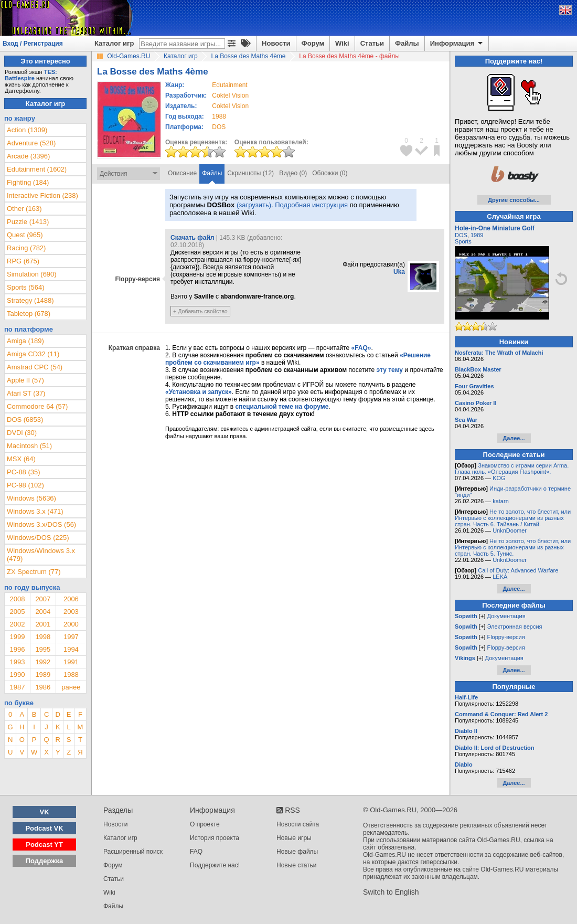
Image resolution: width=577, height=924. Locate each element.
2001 (43, 624)
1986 (43, 687)
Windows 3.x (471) (35, 511)
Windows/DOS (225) (38, 538)
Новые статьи (297, 865)
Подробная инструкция (311, 205)
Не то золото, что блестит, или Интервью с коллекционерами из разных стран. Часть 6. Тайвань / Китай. (513, 518)
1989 (43, 675)
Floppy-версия (506, 637)
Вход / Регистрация (33, 44)
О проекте (205, 824)
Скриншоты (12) (250, 173)
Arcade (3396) (28, 156)
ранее (71, 687)
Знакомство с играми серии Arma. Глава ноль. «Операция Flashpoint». (512, 469)
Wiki (342, 43)
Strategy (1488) (30, 300)
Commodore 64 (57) (37, 406)
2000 (71, 624)
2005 (17, 612)
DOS (461, 235)
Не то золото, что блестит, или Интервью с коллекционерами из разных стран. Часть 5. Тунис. (513, 547)
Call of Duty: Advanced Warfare (518, 570)
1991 (71, 662)
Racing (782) (26, 248)
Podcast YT (44, 845)
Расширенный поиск (133, 852)
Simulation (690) (32, 274)
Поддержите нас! (215, 865)
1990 (17, 675)
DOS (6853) (25, 419)
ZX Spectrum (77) (34, 572)
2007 (43, 599)
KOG (499, 478)
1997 (71, 637)
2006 (71, 599)
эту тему (390, 370)
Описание (182, 173)
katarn (501, 501)
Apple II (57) (25, 380)
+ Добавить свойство (200, 311)
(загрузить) (254, 205)
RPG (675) (23, 261)
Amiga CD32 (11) (33, 354)
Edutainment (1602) (37, 169)
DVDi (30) (22, 433)
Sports (463, 241)
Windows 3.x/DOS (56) (41, 524)
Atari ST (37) (26, 393)
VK (45, 812)
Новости (276, 43)
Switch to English (391, 892)
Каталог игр (114, 43)
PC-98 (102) (25, 485)
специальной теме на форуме (282, 407)
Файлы (407, 43)
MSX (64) (21, 459)
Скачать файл (192, 238)
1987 (17, 687)
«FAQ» (361, 348)
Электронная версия (514, 626)
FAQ (196, 852)
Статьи (372, 43)
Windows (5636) (31, 498)
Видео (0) (293, 173)
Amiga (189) (25, 341)
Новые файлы (297, 852)
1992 (43, 662)
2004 (43, 612)
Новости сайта (298, 824)
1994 (71, 649)
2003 (71, 612)
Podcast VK (44, 828)
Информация (457, 44)
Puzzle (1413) (28, 222)
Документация (506, 616)
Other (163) (24, 209)
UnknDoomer (510, 530)
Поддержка (45, 861)
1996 (17, 649)
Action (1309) (27, 130)
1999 (17, 637)
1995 (43, 649)
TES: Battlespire (31, 75)
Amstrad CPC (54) (35, 367)
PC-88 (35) (24, 472)
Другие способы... (514, 200)
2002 (17, 624)
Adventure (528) (31, 143)
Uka (399, 272)
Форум (313, 43)
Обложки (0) (330, 173)
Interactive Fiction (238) (42, 195)
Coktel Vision (230, 95)
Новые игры (294, 838)
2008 (17, 599)
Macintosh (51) (29, 446)
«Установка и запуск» (199, 392)
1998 (43, 637)
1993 (17, 662)
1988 (219, 116)
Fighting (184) (28, 182)
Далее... (514, 438)
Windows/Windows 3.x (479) (41, 555)
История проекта (215, 838)
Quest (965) (25, 235)
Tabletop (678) (29, 314)
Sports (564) (26, 287)
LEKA (500, 577)
